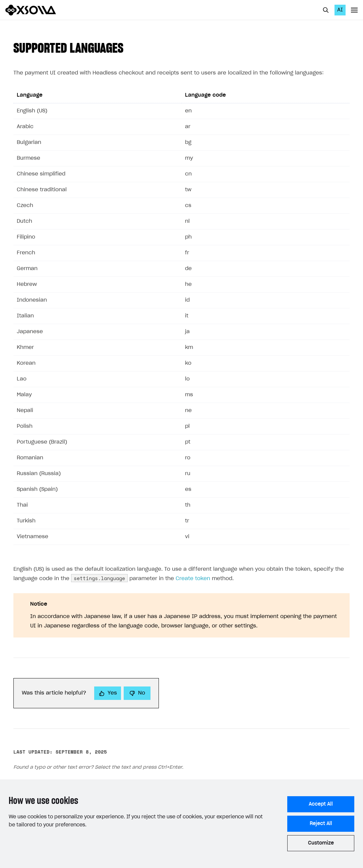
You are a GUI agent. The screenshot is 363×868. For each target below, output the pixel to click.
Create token (193, 579)
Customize (321, 843)
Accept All (321, 804)
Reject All (321, 824)
